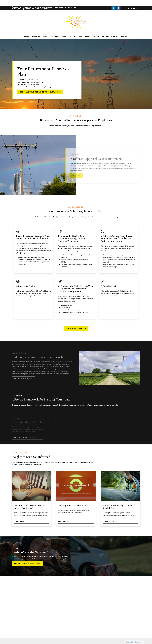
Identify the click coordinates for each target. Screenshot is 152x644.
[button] (26, 30)
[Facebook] (118, 2)
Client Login (131, 2)
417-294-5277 (71, 1)
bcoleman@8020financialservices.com (30, 3)
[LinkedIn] (114, 2)
